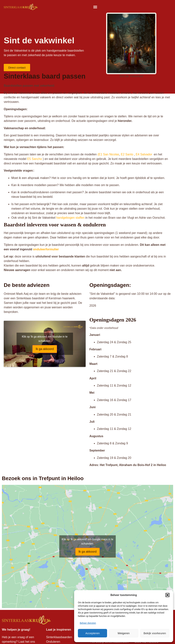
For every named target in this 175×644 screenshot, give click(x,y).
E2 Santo (127, 154)
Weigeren (124, 633)
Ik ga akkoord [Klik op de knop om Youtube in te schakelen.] (45, 349)
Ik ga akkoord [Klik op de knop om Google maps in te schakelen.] (87, 552)
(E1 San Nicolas (108, 154)
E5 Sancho (35, 159)
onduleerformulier (46, 249)
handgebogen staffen (70, 218)
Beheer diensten (88, 623)
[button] (167, 595)
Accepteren (93, 633)
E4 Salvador (144, 154)
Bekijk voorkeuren (155, 633)
